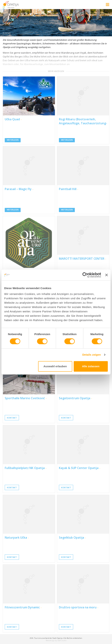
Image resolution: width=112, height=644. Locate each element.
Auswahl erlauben (55, 366)
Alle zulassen (91, 366)
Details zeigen (91, 355)
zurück (7, 33)
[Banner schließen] (107, 275)
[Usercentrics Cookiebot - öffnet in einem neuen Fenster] (85, 275)
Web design (50, 640)
